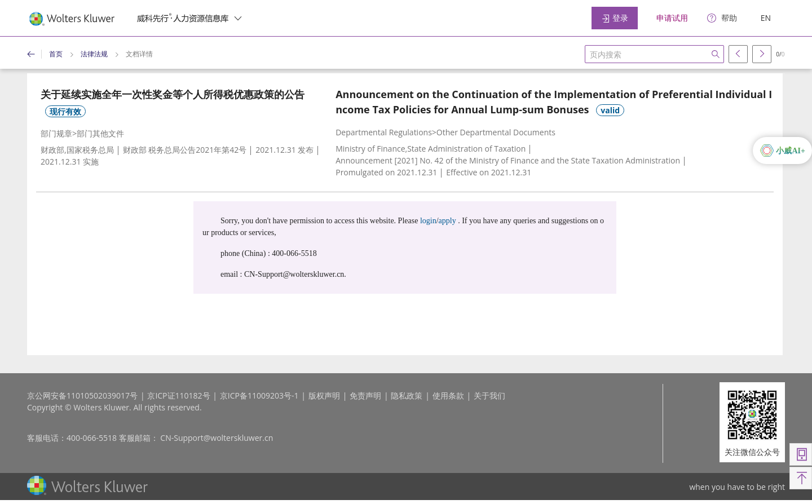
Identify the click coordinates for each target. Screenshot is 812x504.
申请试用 (672, 18)
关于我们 (489, 395)
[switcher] (238, 18)
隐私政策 (407, 395)
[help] (722, 18)
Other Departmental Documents (496, 132)
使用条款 (448, 395)
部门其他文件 (100, 133)
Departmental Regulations (384, 132)
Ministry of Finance (370, 149)
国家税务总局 (90, 150)
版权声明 (324, 395)
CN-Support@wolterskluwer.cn (217, 438)
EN (766, 18)
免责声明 (365, 395)
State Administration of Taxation (466, 149)
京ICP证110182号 (178, 395)
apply (447, 221)
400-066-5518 (92, 438)
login (428, 221)
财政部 (52, 150)
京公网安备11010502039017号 (82, 395)
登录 (615, 18)
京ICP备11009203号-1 (259, 395)
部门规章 (56, 133)
